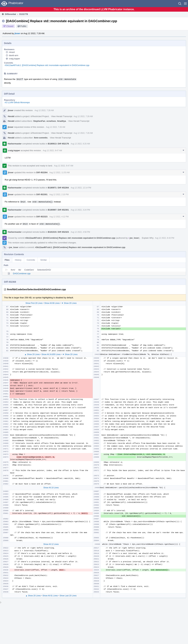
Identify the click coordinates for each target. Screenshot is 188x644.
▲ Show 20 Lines (32, 354)
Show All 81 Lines (50, 596)
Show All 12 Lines (51, 544)
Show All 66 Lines (52, 303)
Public (23, 26)
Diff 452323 (42, 217)
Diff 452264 (42, 172)
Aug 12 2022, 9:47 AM (52, 151)
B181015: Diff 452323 (58, 232)
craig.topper (14, 59)
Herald (11, 116)
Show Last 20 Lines (68, 596)
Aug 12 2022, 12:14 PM (81, 188)
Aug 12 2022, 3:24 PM (80, 210)
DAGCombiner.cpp (22, 273)
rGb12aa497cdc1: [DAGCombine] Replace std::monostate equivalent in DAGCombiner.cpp (47, 65)
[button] (185, 4)
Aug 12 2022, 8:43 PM (164, 238)
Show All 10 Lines (51, 488)
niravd (12, 52)
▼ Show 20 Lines (69, 303)
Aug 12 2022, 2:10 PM (59, 195)
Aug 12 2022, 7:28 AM (44, 110)
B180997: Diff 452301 (58, 210)
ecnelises (51, 121)
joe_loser (134, 238)
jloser (17, 33)
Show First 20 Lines (34, 303)
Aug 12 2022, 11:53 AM (59, 173)
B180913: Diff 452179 (58, 144)
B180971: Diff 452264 (58, 188)
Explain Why (148, 238)
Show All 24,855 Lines (51, 354)
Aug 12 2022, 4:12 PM (59, 217)
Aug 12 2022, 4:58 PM (80, 232)
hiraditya (61, 121)
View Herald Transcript (62, 116)
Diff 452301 (42, 194)
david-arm (14, 55)
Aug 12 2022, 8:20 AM (80, 144)
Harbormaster (15, 144)
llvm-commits (41, 138)
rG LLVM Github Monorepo (17, 102)
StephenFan (39, 121)
